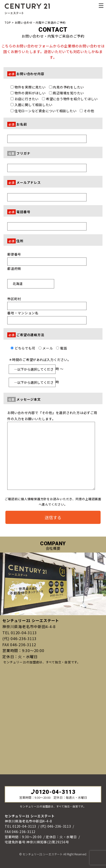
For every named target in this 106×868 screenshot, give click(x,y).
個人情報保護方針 (34, 499)
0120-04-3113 (53, 792)
